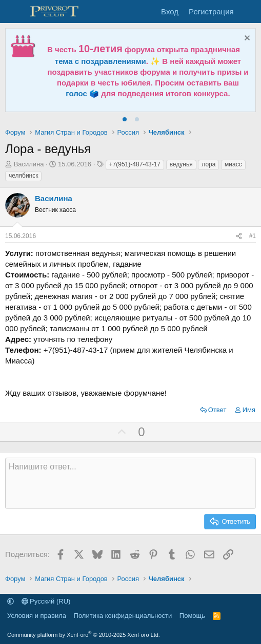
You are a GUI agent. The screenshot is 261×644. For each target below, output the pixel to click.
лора (208, 164)
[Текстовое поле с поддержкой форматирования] (130, 483)
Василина (29, 164)
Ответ (217, 410)
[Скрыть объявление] (246, 39)
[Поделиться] (239, 236)
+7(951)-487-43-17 (135, 164)
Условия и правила (37, 616)
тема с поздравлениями (101, 61)
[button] (11, 601)
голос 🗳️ (82, 93)
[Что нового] (249, 12)
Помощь (192, 616)
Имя (249, 410)
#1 (253, 236)
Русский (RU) (46, 601)
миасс (233, 164)
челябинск (23, 176)
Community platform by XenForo (84, 635)
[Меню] (14, 12)
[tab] (125, 119)
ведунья (181, 164)
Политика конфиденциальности (123, 616)
